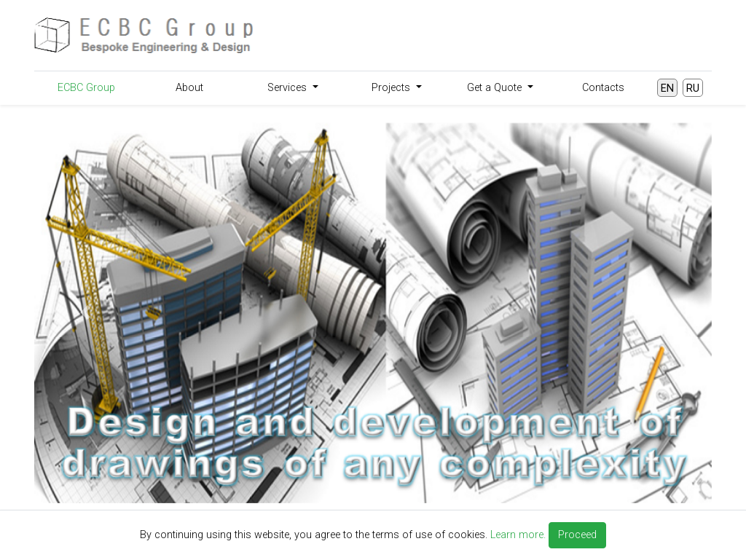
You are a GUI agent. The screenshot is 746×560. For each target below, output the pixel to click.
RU (693, 88)
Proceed (577, 535)
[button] (85, 313)
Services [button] (288, 88)
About (189, 88)
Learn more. (518, 535)
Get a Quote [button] (496, 88)
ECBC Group (86, 88)
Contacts (603, 88)
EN (667, 88)
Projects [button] (392, 88)
